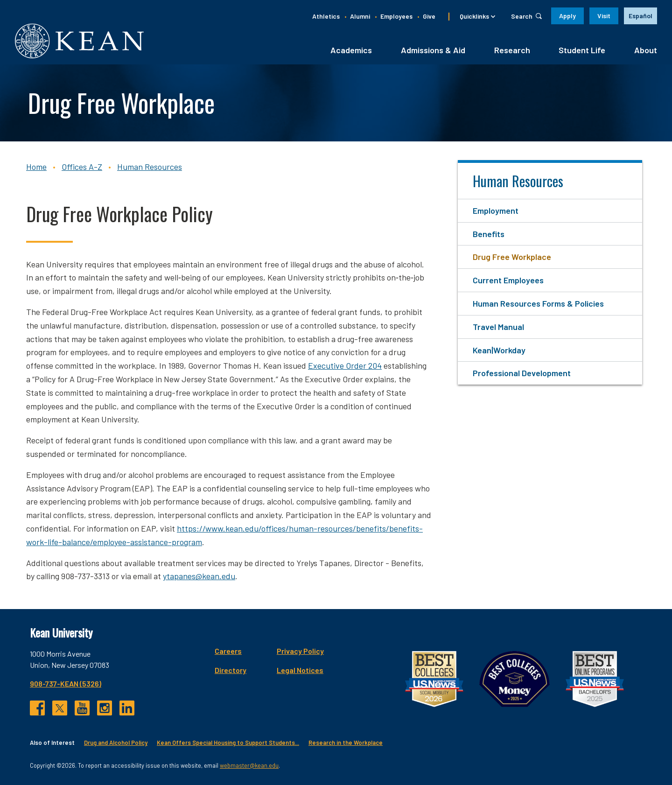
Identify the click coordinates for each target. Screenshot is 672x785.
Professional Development (522, 373)
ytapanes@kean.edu (199, 576)
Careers (228, 651)
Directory (231, 670)
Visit (604, 16)
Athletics (326, 16)
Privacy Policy (300, 651)
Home (36, 167)
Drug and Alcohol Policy (116, 743)
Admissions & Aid (433, 50)
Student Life (582, 50)
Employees (396, 16)
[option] (640, 16)
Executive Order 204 (345, 365)
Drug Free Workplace (512, 257)
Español (640, 16)
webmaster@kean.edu (249, 765)
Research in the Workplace (346, 743)
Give (429, 16)
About (646, 50)
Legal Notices (300, 670)
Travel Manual (498, 327)
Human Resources (150, 167)
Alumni (360, 16)
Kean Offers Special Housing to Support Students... (228, 743)
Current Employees (508, 280)
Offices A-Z (82, 167)
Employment (496, 210)
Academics (351, 50)
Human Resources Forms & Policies (538, 303)
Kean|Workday (499, 350)
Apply (567, 16)
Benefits (489, 234)
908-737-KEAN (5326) (66, 683)
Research (512, 50)
